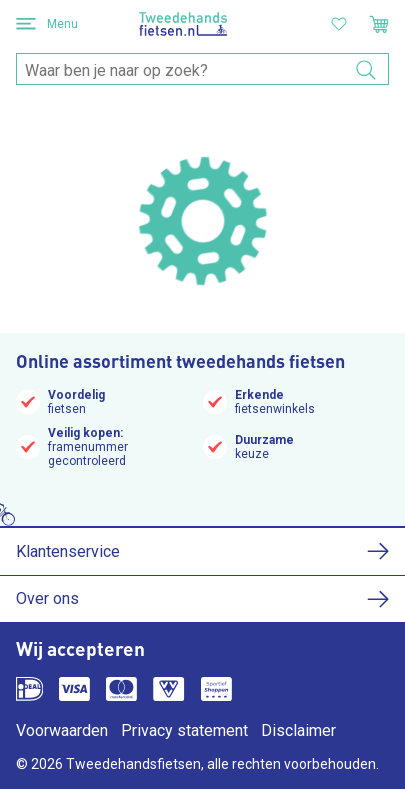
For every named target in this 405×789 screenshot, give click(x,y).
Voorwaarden (62, 730)
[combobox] (202, 70)
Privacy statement (184, 730)
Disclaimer (298, 730)
